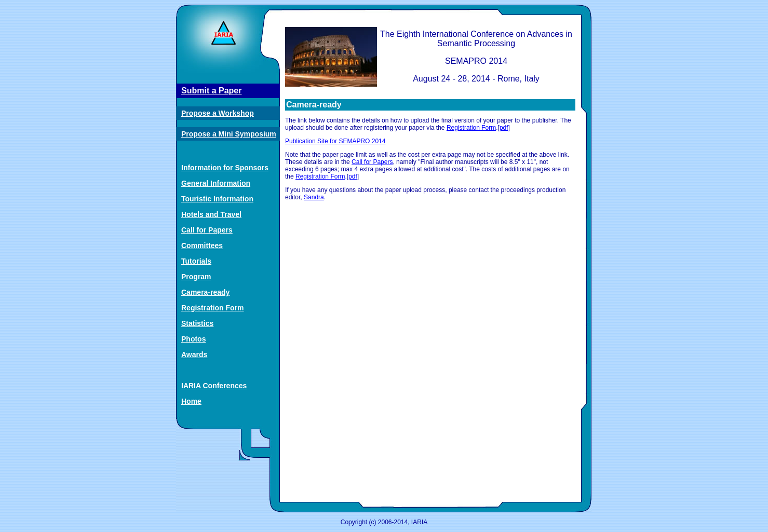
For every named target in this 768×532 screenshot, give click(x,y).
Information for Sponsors (225, 168)
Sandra (314, 197)
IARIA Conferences (214, 386)
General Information (216, 183)
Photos (193, 339)
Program (196, 277)
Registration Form (213, 308)
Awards (194, 354)
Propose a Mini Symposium (229, 134)
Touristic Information (217, 199)
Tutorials (196, 261)
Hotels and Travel (211, 214)
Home (191, 401)
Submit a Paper (211, 91)
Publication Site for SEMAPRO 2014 (335, 141)
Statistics (197, 323)
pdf (504, 128)
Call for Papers (207, 230)
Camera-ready (205, 292)
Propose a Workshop (218, 113)
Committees (202, 245)
